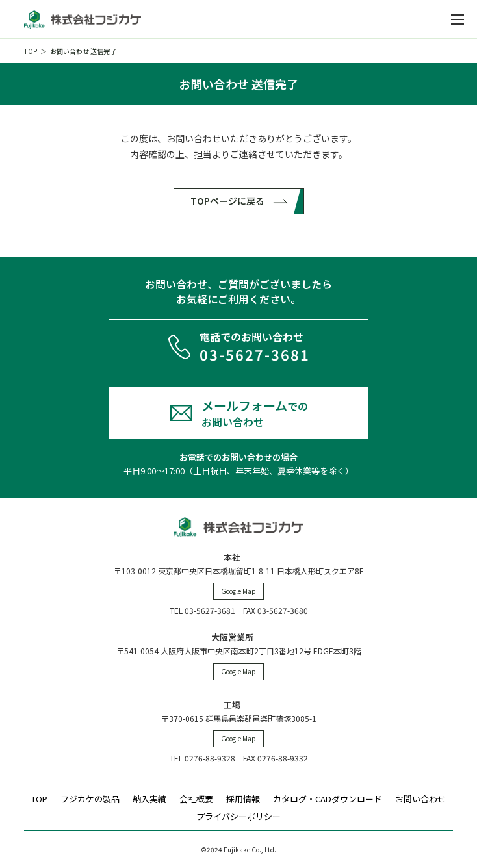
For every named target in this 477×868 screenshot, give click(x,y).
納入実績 (149, 799)
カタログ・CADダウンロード (328, 799)
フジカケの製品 (90, 799)
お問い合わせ (420, 799)
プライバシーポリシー (238, 816)
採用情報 (243, 799)
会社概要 (196, 799)
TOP (31, 51)
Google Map (238, 591)
